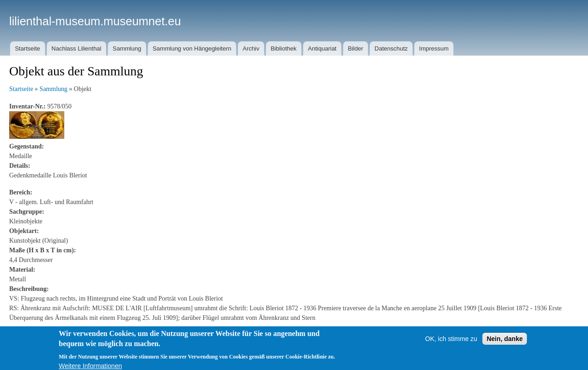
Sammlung (127, 48)
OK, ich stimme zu (451, 344)
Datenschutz (391, 48)
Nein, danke (505, 344)
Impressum (434, 48)
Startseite (27, 48)
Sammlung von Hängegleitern (192, 48)
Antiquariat (322, 48)
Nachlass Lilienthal (76, 48)
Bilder (355, 48)
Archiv (251, 48)
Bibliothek (283, 48)
